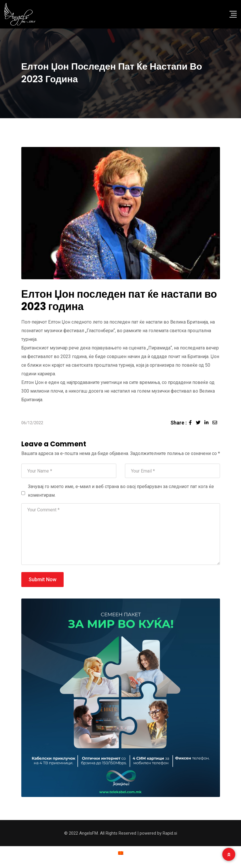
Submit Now (42, 579)
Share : (179, 423)
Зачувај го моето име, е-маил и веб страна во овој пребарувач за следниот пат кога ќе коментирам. (121, 491)
